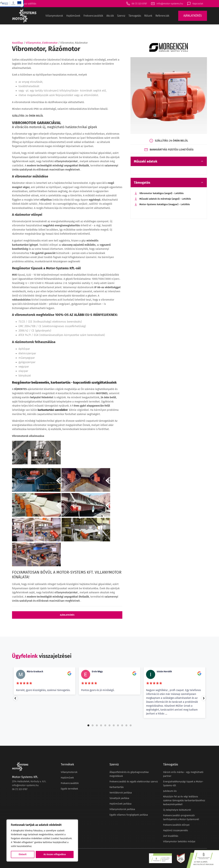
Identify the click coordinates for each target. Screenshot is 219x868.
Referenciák (162, 16)
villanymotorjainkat (66, 161)
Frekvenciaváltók (93, 16)
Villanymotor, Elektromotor (42, 43)
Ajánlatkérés (67, 615)
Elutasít (23, 854)
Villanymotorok (54, 16)
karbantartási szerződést (53, 410)
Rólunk (148, 16)
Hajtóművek (73, 16)
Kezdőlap (18, 43)
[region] (42, 840)
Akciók (110, 16)
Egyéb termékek (69, 789)
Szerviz (121, 16)
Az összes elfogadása (55, 854)
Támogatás (135, 16)
